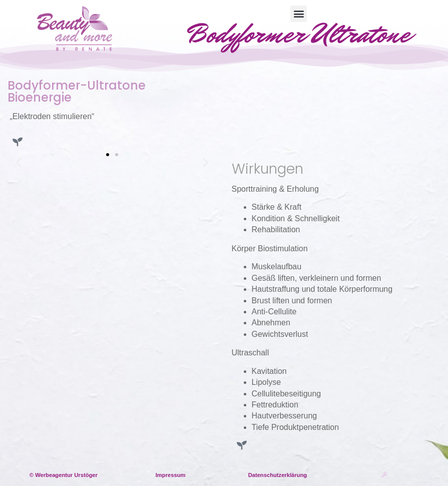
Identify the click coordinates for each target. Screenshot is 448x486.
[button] (299, 14)
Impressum (171, 475)
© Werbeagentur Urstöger (64, 475)
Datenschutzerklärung (278, 475)
